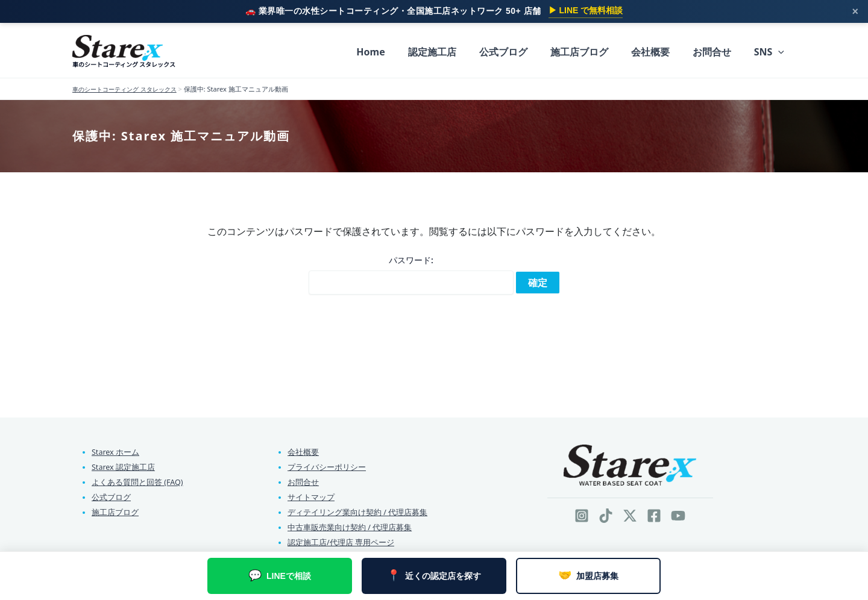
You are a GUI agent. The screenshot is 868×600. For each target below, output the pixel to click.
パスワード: (411, 272)
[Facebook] (654, 513)
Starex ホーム (116, 449)
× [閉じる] (855, 11)
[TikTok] (606, 513)
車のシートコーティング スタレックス (124, 64)
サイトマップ (311, 496)
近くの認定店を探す (434, 576)
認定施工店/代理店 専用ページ (341, 542)
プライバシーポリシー (327, 464)
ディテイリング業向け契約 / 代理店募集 (357, 511)
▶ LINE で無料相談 (586, 10)
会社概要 (303, 449)
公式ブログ (111, 496)
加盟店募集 (588, 576)
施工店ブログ (115, 511)
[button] (780, 52)
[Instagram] (582, 513)
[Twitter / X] (630, 513)
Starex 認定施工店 (124, 464)
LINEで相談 (280, 576)
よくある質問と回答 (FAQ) (137, 480)
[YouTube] (678, 513)
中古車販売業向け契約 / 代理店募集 (350, 527)
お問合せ (303, 480)
